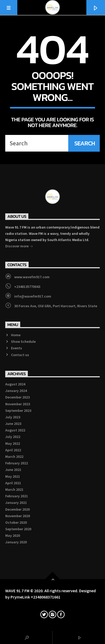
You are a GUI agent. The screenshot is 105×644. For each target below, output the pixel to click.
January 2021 (16, 503)
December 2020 (17, 509)
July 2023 (13, 417)
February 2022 (17, 463)
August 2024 (15, 384)
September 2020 (18, 529)
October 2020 (16, 522)
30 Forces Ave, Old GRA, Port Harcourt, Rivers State (56, 306)
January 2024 (16, 391)
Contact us (20, 355)
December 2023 (17, 397)
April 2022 (13, 450)
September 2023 (18, 411)
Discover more (19, 247)
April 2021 (13, 483)
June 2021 (13, 470)
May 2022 (13, 443)
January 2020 (16, 542)
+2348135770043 (27, 287)
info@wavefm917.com (33, 296)
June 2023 (13, 424)
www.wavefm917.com (32, 277)
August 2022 (15, 430)
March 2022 (14, 457)
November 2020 (18, 516)
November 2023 (18, 404)
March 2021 (14, 489)
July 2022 (13, 437)
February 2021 (17, 496)
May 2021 (13, 476)
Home (16, 335)
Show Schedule (23, 341)
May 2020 (13, 535)
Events (17, 348)
